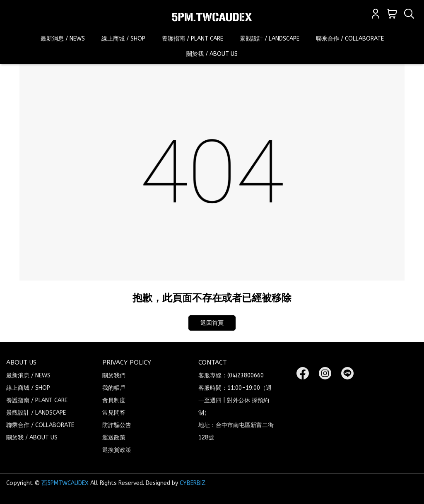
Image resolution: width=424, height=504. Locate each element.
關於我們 (114, 376)
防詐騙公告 (117, 425)
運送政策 (114, 438)
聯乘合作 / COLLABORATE (350, 39)
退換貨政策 (117, 450)
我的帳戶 (114, 388)
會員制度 (114, 400)
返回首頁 (212, 323)
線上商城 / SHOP (123, 39)
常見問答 (114, 413)
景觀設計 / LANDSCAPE (270, 39)
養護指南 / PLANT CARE (193, 39)
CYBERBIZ (193, 483)
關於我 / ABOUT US (212, 54)
